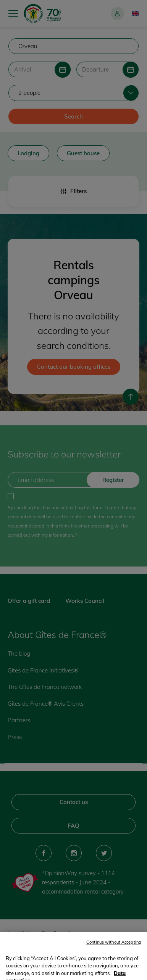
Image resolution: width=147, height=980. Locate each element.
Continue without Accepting (114, 968)
